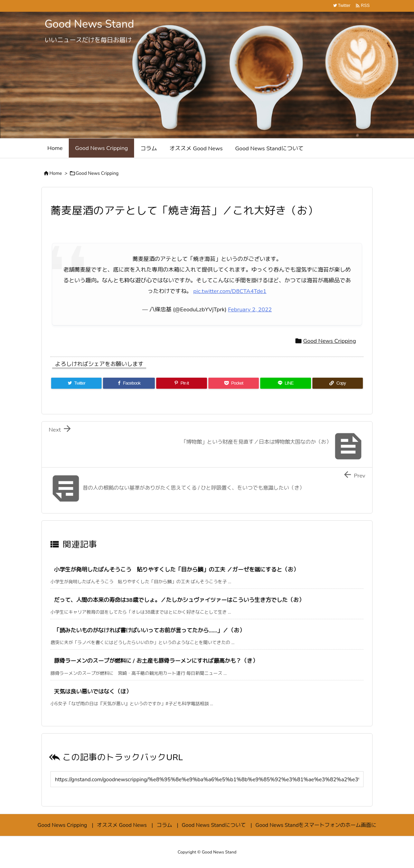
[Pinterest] (181, 383)
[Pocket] (234, 383)
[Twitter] (76, 383)
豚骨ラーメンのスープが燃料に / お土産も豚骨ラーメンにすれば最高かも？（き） (156, 661)
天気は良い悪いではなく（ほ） (93, 692)
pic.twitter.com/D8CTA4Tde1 (230, 291)
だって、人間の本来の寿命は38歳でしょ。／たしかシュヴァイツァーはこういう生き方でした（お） (179, 600)
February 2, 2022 (250, 309)
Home (56, 173)
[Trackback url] (207, 779)
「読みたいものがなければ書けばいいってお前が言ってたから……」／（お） (149, 630)
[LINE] (285, 383)
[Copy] (338, 383)
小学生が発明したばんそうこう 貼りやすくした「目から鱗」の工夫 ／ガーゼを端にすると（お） (176, 570)
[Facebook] (129, 383)
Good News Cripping (97, 173)
